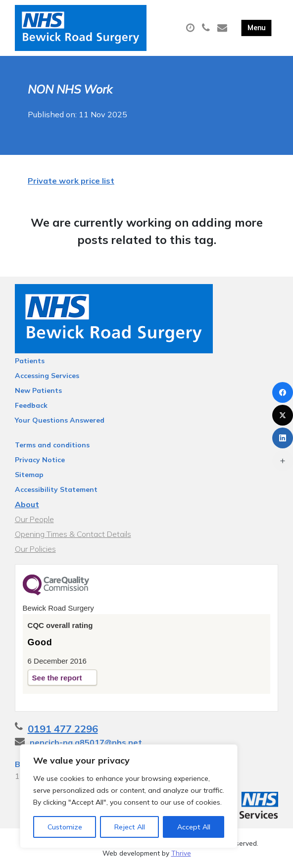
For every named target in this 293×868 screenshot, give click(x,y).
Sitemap (29, 475)
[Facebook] (283, 392)
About (27, 504)
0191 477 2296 (63, 729)
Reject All (130, 827)
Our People (34, 519)
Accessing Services (47, 376)
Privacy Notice (40, 460)
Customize (65, 827)
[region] (129, 796)
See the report (57, 678)
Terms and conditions (52, 445)
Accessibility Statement (56, 489)
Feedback (31, 405)
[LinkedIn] (283, 438)
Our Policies (35, 549)
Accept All (194, 827)
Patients (30, 361)
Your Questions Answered (60, 420)
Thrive (181, 853)
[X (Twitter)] (283, 415)
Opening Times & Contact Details (73, 534)
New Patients (38, 390)
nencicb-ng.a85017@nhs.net (86, 742)
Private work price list (71, 181)
